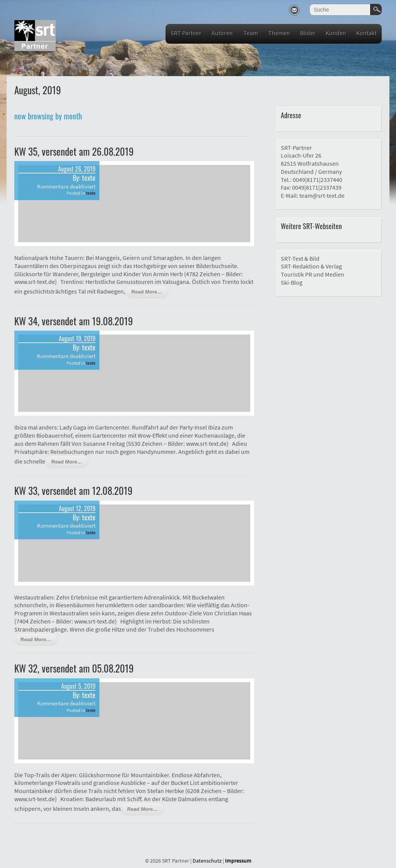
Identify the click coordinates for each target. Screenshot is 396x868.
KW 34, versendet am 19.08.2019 (74, 321)
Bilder (308, 33)
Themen (279, 33)
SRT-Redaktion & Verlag (311, 266)
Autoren (222, 33)
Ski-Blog (292, 282)
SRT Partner (186, 33)
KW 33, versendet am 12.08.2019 (73, 490)
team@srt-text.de (322, 195)
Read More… (147, 292)
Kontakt (366, 33)
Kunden (336, 33)
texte (89, 178)
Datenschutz (207, 861)
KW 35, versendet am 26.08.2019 (74, 151)
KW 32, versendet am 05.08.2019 (74, 668)
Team (251, 33)
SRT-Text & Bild (300, 258)
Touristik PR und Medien (312, 274)
